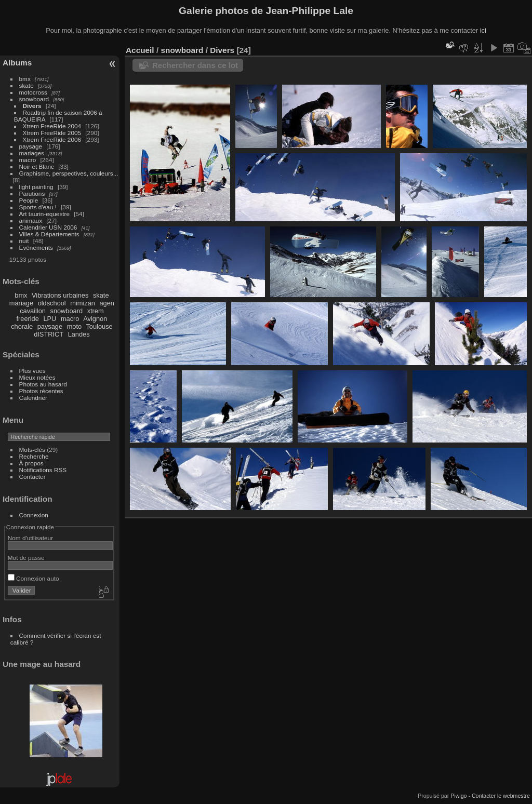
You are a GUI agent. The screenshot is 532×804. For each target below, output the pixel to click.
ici (483, 30)
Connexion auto (34, 578)
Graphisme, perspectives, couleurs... (69, 173)
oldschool (52, 303)
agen (107, 303)
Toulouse (99, 326)
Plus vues (32, 371)
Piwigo (458, 796)
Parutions (32, 193)
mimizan (83, 303)
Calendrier (33, 398)
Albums (17, 63)
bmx (25, 79)
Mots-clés (32, 450)
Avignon (95, 319)
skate (26, 85)
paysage (31, 146)
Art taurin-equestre (44, 214)
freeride (27, 319)
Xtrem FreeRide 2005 (52, 133)
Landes (79, 334)
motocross (33, 92)
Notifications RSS (43, 470)
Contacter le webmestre (501, 796)
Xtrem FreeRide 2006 (52, 139)
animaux (31, 220)
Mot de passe (26, 558)
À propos (31, 463)
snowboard (34, 99)
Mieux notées (37, 377)
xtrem (96, 311)
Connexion (34, 515)
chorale (22, 326)
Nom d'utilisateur (30, 538)
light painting (36, 187)
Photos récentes (41, 391)
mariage (21, 303)
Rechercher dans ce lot (195, 65)
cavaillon (33, 311)
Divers (32, 106)
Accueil (140, 50)
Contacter (32, 477)
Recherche (34, 456)
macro (28, 160)
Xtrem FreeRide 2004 (52, 126)
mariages (32, 153)
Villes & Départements (49, 234)
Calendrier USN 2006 (48, 227)
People (29, 200)
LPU (50, 319)
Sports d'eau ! (38, 207)
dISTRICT (49, 334)
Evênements (36, 247)
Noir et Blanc (37, 166)
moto (74, 326)
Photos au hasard (43, 384)
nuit (24, 241)
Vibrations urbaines (60, 295)
